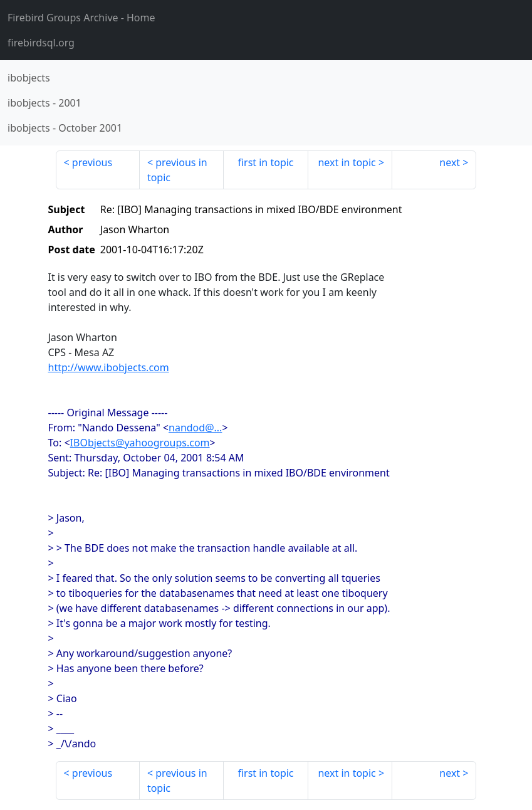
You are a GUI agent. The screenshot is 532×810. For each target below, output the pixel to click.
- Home (81, 18)
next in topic (347, 162)
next (450, 162)
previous (92, 162)
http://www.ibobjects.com (109, 367)
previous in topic (177, 170)
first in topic (265, 162)
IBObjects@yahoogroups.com (140, 443)
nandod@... (195, 428)
